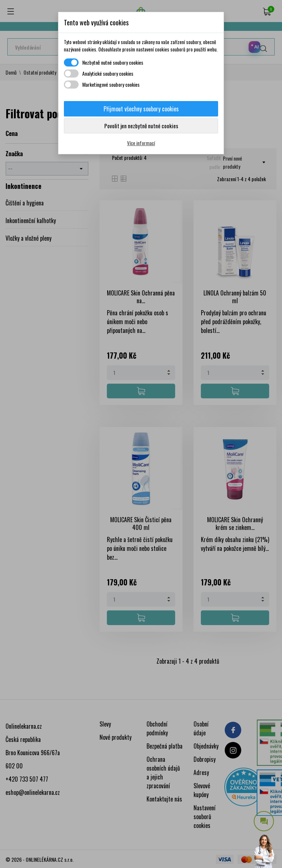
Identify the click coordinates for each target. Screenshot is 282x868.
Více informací (141, 143)
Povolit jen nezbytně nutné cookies (141, 126)
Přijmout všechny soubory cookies (141, 109)
